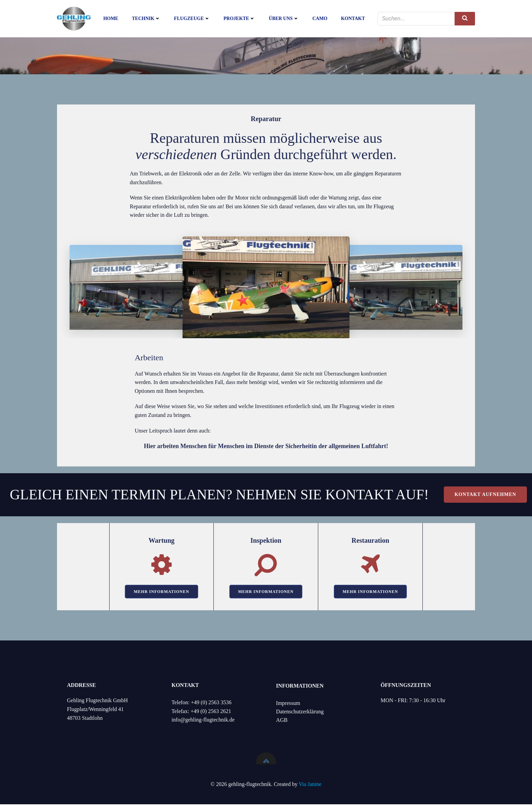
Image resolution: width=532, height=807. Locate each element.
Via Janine (310, 787)
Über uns (284, 19)
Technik (146, 19)
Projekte (239, 19)
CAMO (320, 19)
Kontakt (353, 19)
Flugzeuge (192, 19)
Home (111, 19)
